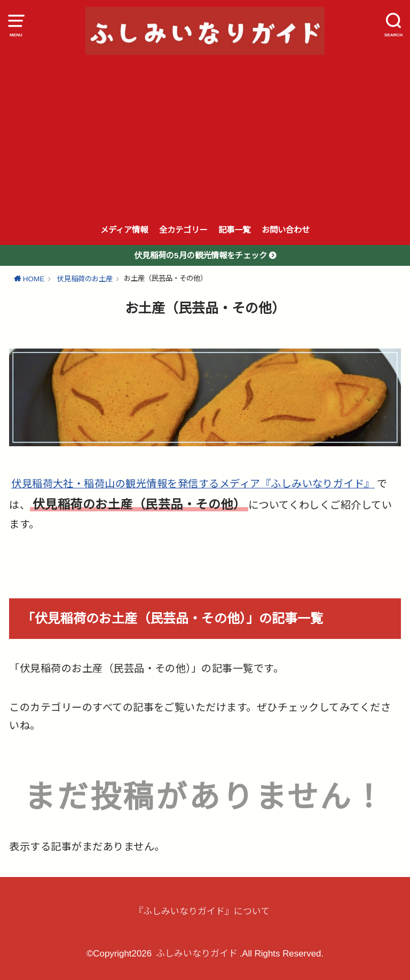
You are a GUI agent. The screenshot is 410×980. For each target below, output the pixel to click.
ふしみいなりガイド (197, 954)
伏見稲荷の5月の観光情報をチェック (202, 255)
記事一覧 (234, 230)
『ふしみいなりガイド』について (202, 911)
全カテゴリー (183, 230)
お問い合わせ (286, 230)
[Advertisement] (205, 135)
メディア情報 (124, 230)
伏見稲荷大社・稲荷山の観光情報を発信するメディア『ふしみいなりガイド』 (193, 484)
